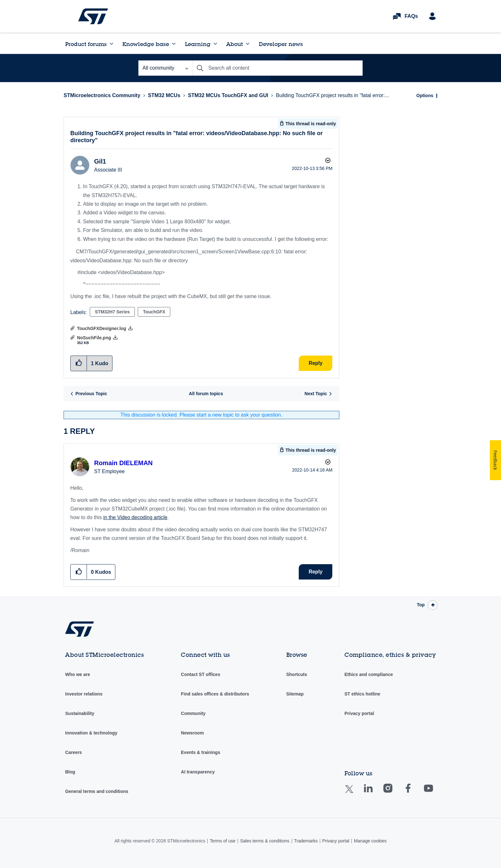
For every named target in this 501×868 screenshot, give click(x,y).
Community (193, 713)
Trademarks (306, 841)
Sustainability (80, 713)
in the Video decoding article (135, 517)
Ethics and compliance (369, 674)
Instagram (394, 793)
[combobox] (277, 68)
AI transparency (198, 772)
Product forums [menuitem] (86, 44)
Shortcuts (297, 674)
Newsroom (192, 733)
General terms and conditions (97, 791)
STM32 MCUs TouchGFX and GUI (228, 95)
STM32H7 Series (112, 312)
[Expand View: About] (248, 44)
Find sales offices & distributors (215, 694)
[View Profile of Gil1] (100, 161)
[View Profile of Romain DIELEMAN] (123, 463)
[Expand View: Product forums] (112, 44)
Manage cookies (370, 841)
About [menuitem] (235, 44)
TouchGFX (154, 312)
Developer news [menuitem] (281, 44)
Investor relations (84, 694)
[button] (79, 572)
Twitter (354, 793)
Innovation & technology (91, 733)
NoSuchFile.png (94, 338)
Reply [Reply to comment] (316, 572)
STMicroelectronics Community (93, 16)
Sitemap (295, 694)
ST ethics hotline (362, 694)
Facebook (414, 793)
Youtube (435, 793)
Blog (70, 772)
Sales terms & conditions (265, 841)
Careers (73, 752)
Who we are (78, 674)
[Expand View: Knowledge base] (174, 44)
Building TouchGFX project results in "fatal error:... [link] (332, 95)
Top (421, 605)
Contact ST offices (200, 674)
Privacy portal (359, 713)
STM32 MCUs (164, 95)
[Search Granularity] (165, 68)
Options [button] (425, 96)
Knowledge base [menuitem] (146, 44)
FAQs (411, 16)
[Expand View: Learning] (215, 44)
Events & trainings (200, 752)
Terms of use (223, 841)
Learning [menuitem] (198, 44)
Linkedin (374, 793)
